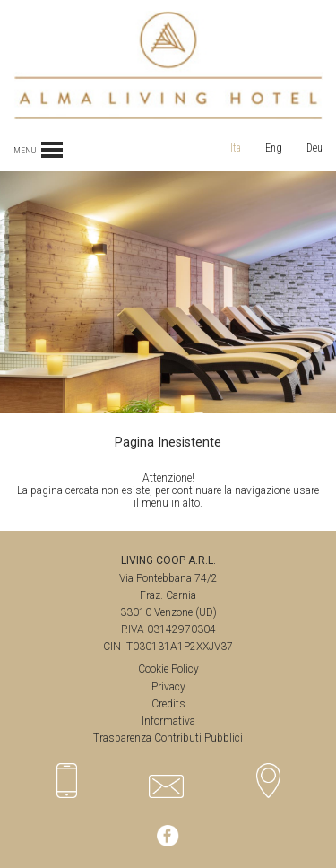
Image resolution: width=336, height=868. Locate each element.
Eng (274, 148)
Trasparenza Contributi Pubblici (168, 738)
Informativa (168, 721)
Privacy (168, 687)
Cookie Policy (168, 669)
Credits (168, 704)
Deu (314, 148)
